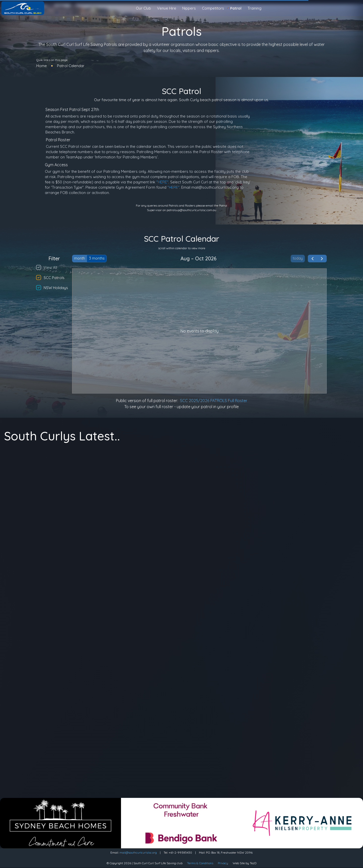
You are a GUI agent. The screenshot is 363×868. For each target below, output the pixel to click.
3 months (97, 258)
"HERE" (162, 182)
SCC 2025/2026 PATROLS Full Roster (214, 401)
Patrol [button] (236, 8)
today (298, 258)
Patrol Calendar (71, 66)
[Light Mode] (353, 8)
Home (42, 66)
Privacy (223, 863)
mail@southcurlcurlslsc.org (138, 852)
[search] (357, 9)
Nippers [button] (189, 8)
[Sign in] (357, 8)
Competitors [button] (213, 8)
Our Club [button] (143, 8)
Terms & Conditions (200, 863)
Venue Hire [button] (167, 8)
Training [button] (254, 8)
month (80, 258)
